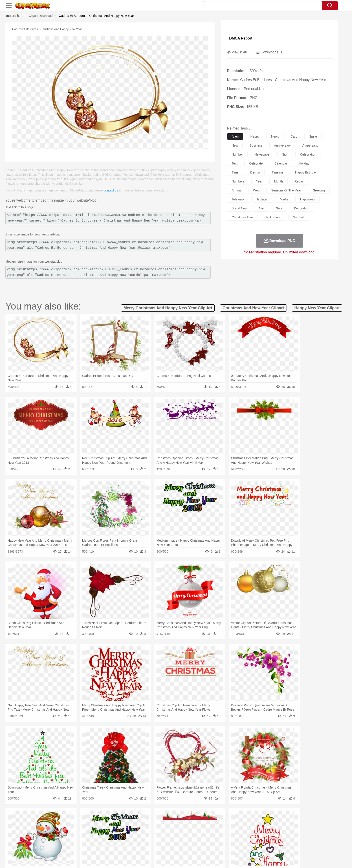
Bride (80, 834)
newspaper (263, 154)
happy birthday (306, 172)
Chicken (107, 827)
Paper (216, 840)
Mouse (233, 827)
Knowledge (179, 840)
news (275, 136)
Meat (128, 847)
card (294, 136)
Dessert (84, 847)
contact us (111, 190)
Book (86, 840)
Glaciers (147, 820)
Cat (97, 827)
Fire (126, 820)
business (256, 145)
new (235, 145)
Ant (60, 827)
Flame (135, 820)
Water (220, 820)
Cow (118, 827)
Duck (135, 827)
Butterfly (87, 827)
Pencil (125, 840)
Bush (229, 820)
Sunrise (194, 820)
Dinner (193, 847)
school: (49, 840)
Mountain (207, 820)
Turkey (274, 827)
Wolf (284, 827)
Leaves (85, 820)
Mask (61, 834)
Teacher (76, 840)
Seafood (154, 847)
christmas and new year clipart (253, 308)
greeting (319, 190)
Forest (258, 820)
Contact (269, 859)
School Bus (154, 840)
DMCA (283, 859)
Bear (68, 827)
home (172, 834)
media (284, 199)
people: (49, 833)
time (235, 172)
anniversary (282, 145)
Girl (189, 834)
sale (279, 208)
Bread (224, 847)
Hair (181, 834)
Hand (246, 834)
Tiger (263, 827)
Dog (126, 827)
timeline (277, 172)
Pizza (203, 847)
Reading (114, 840)
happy (255, 136)
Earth (118, 820)
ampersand (310, 145)
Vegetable (168, 847)
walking (160, 834)
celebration (308, 154)
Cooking (236, 847)
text (235, 163)
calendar (281, 163)
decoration (301, 208)
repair (299, 181)
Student (63, 840)
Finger (236, 834)
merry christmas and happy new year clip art (168, 308)
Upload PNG (300, 859)
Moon (183, 820)
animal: (49, 827)
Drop (249, 820)
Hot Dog (249, 847)
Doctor (132, 834)
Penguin (252, 827)
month (278, 181)
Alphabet (239, 840)
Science (205, 840)
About (225, 859)
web (256, 190)
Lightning (171, 820)
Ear (141, 834)
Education (138, 840)
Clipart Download (41, 16)
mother (101, 834)
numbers (238, 181)
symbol (298, 217)
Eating (214, 847)
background (273, 217)
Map (167, 840)
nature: (49, 820)
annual (237, 190)
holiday (304, 163)
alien (235, 136)
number (237, 154)
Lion (211, 827)
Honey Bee (188, 827)
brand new (239, 208)
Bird (76, 827)
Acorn (61, 820)
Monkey (221, 827)
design (255, 172)
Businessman (117, 834)
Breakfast (61, 847)
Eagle (144, 827)
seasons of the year (286, 190)
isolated (263, 199)
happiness (308, 199)
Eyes (149, 834)
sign (285, 154)
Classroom (99, 840)
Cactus (96, 820)
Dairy (73, 847)
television (239, 199)
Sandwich (140, 847)
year (259, 181)
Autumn (72, 820)
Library (193, 840)
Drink (95, 847)
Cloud (239, 820)
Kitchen (182, 847)
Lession (267, 840)
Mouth (216, 834)
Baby (71, 834)
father (206, 834)
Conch (107, 820)
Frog (176, 827)
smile (313, 136)
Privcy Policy (252, 859)
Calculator (253, 840)
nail (262, 208)
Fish (167, 827)
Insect (202, 827)
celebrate (256, 163)
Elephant (156, 827)
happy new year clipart (317, 308)
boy (196, 834)
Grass (159, 820)
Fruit (119, 847)
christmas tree (242, 217)
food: (48, 847)
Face (226, 834)
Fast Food (107, 847)
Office (227, 840)
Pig (242, 827)
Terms (237, 859)
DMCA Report (241, 38)
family (90, 834)
